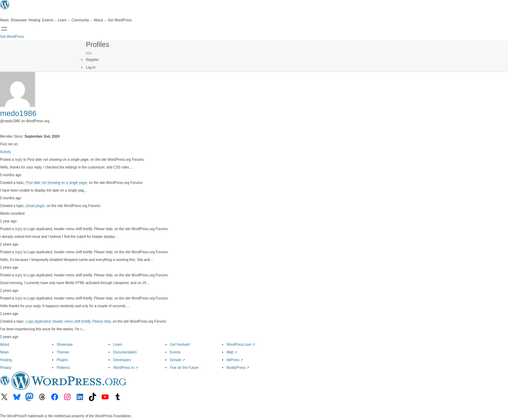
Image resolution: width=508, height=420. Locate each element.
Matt (232, 352)
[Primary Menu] (89, 53)
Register (92, 60)
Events (175, 352)
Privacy (6, 368)
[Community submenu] (82, 20)
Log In (91, 67)
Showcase (65, 345)
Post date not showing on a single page (56, 183)
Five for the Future (184, 368)
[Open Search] (4, 29)
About (5, 345)
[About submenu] (100, 20)
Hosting (6, 360)
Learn (118, 345)
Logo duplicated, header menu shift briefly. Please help (68, 321)
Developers (122, 360)
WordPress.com (241, 345)
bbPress (235, 360)
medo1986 (18, 113)
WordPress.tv (126, 368)
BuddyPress (238, 368)
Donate (177, 360)
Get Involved (180, 345)
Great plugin (35, 206)
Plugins (63, 360)
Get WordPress (12, 37)
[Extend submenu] (49, 20)
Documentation (125, 352)
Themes (63, 352)
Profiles (98, 44)
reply (19, 160)
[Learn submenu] (64, 20)
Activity (6, 152)
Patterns (63, 368)
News (4, 352)
